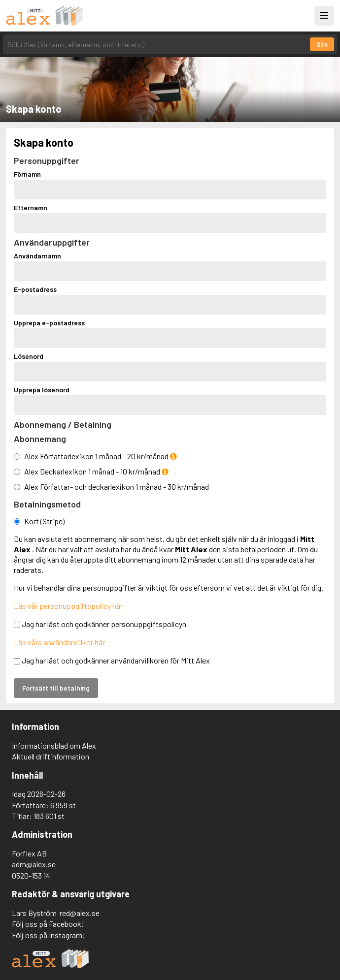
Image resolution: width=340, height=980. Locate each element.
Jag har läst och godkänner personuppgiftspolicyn (100, 624)
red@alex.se (80, 913)
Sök (322, 44)
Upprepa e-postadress (49, 323)
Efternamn (31, 208)
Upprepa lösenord (42, 390)
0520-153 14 (31, 875)
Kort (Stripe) (44, 521)
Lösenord (29, 356)
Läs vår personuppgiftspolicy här (68, 606)
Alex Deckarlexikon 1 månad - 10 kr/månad (96, 471)
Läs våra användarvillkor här (59, 642)
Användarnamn (37, 256)
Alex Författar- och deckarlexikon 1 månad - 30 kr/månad (117, 487)
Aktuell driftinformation (51, 756)
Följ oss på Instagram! (49, 935)
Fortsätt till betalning (56, 688)
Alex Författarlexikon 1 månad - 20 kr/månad (101, 456)
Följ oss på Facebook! (48, 924)
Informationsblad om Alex (54, 745)
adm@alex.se (34, 864)
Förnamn (27, 174)
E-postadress (35, 289)
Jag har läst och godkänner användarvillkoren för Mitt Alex (112, 660)
